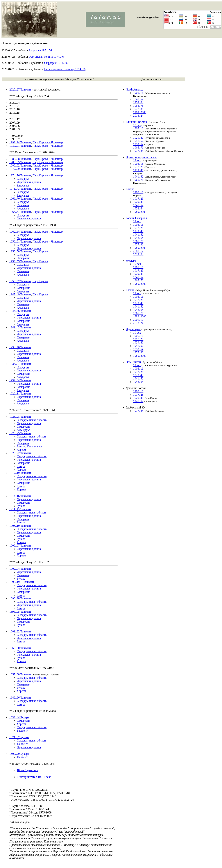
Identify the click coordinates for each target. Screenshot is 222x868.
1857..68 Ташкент (20, 674)
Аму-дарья (23, 430)
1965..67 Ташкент (20, 212)
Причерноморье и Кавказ (141, 157)
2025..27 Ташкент (20, 89)
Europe (130, 189)
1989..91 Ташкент (20, 146)
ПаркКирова (40, 251)
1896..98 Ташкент (20, 598)
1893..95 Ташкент (20, 612)
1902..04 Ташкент (20, 569)
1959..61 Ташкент (20, 242)
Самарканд (24, 205)
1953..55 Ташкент (20, 261)
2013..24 (138, 116)
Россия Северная (136, 218)
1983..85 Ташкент (20, 162)
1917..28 (138, 167)
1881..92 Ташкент (20, 631)
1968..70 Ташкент (20, 199)
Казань (130, 290)
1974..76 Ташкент (20, 175)
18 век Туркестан (27, 770)
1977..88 (138, 109)
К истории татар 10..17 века (34, 777)
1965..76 (138, 106)
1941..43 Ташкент (20, 327)
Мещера (131, 261)
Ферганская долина (29, 182)
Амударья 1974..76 (40, 50)
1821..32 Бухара (19, 737)
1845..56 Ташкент (20, 698)
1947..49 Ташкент (20, 294)
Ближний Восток (136, 122)
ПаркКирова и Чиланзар (48, 142)
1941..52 (138, 99)
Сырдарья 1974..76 (56, 63)
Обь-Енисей (133, 362)
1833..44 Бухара (19, 717)
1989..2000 (140, 112)
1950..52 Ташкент (20, 281)
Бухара (21, 466)
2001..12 (138, 251)
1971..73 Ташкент (20, 189)
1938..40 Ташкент (20, 347)
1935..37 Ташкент (20, 364)
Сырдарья (23, 179)
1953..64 (138, 102)
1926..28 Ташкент (20, 417)
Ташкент (22, 731)
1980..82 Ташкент (20, 166)
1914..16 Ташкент (20, 496)
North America (135, 89)
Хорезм (21, 450)
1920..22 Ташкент (20, 453)
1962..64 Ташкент (20, 232)
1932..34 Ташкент (20, 380)
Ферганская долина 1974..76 (46, 57)
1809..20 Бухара (19, 754)
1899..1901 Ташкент (22, 582)
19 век (137, 125)
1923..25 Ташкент (20, 433)
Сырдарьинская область (32, 420)
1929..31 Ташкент (20, 394)
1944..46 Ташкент (20, 311)
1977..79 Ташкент (20, 169)
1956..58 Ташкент (20, 251)
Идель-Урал (133, 329)
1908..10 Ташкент (20, 526)
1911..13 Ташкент (20, 509)
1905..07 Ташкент (20, 546)
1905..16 (138, 93)
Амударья (23, 185)
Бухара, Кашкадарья (29, 446)
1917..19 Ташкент (20, 473)
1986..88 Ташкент (20, 159)
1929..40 (138, 138)
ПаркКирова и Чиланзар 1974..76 (65, 69)
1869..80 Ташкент (20, 648)
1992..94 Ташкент (20, 142)
